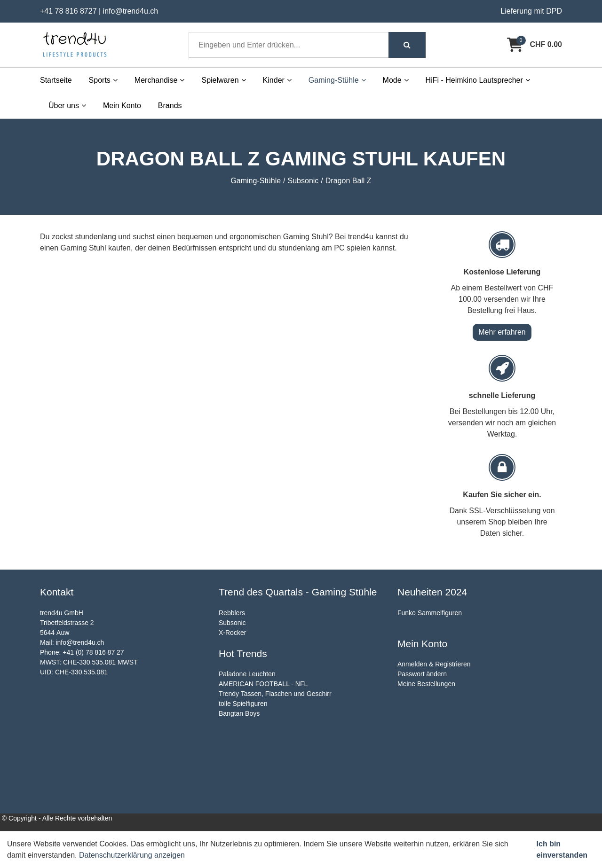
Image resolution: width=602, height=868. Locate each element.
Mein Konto (122, 106)
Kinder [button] (277, 80)
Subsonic (232, 623)
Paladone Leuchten (247, 674)
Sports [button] (103, 80)
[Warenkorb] (535, 45)
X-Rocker (232, 633)
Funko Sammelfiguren (430, 613)
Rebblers (232, 613)
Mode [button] (396, 80)
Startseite (56, 80)
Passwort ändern (422, 674)
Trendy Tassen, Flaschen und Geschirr (275, 694)
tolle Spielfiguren (243, 704)
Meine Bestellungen (426, 684)
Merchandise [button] (160, 80)
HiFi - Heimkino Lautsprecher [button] (478, 80)
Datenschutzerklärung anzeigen (132, 855)
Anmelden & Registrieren (434, 664)
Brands (170, 106)
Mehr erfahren (502, 332)
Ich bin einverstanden (562, 849)
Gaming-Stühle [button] (337, 80)
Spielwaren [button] (223, 80)
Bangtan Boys (239, 713)
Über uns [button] (67, 106)
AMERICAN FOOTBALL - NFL (263, 684)
